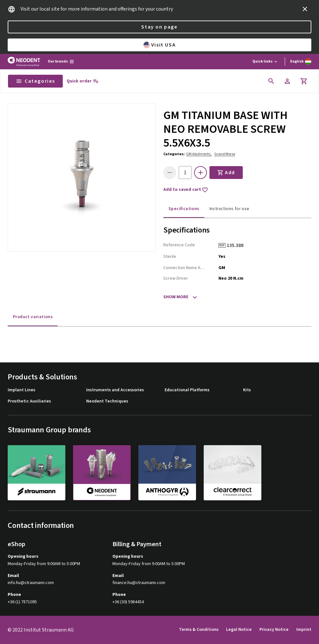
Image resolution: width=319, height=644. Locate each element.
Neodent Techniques (107, 401)
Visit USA (159, 45)
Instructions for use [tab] (229, 209)
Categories (35, 81)
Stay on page (159, 27)
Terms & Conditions (199, 630)
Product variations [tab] (33, 317)
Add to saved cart (186, 190)
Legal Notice (239, 630)
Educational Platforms (187, 390)
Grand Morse (225, 154)
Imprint (304, 630)
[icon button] (305, 9)
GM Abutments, (199, 154)
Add (226, 173)
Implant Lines (21, 390)
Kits (247, 390)
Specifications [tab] (184, 209)
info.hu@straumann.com (31, 583)
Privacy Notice (274, 630)
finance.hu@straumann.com (139, 583)
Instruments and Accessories (115, 390)
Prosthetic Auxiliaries (29, 401)
